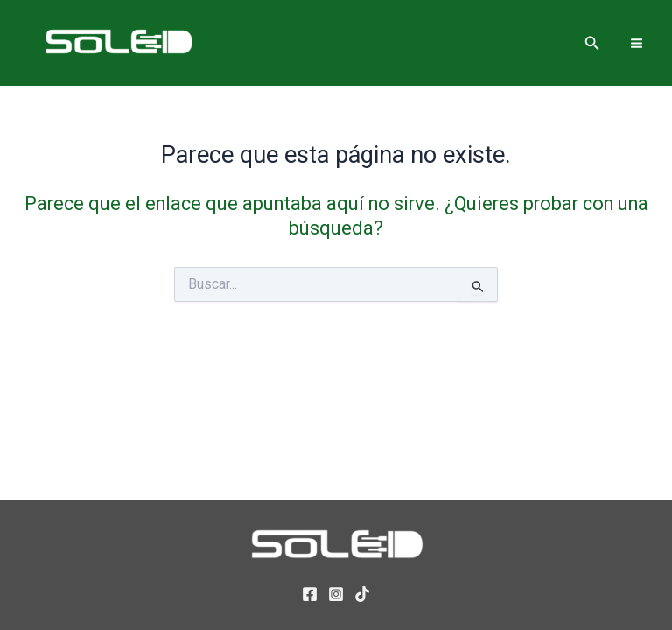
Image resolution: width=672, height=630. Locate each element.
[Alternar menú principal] (637, 42)
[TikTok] (362, 594)
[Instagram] (336, 594)
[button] (592, 43)
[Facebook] (310, 594)
